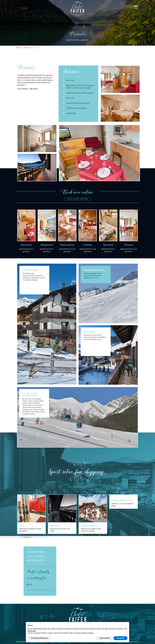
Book (129, 7)
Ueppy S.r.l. (135, 642)
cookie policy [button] (32, 631)
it (21, 8)
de (26, 8)
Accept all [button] (120, 638)
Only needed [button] (105, 638)
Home (18, 48)
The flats (28, 48)
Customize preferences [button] (39, 638)
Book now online (78, 199)
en (24, 8)
